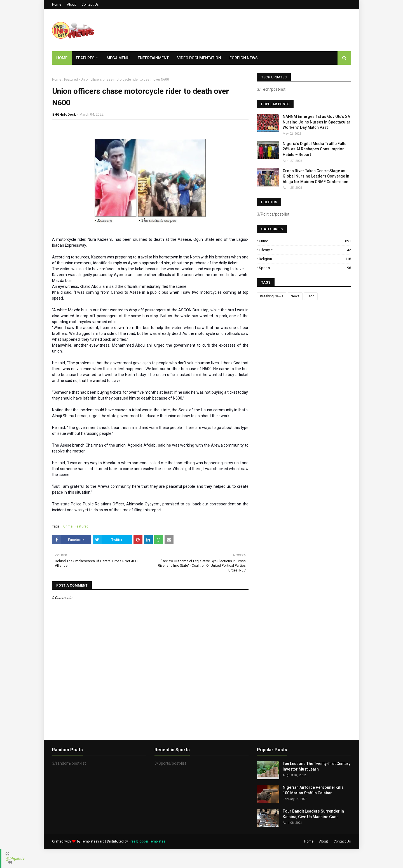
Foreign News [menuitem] (244, 58)
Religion (305, 259)
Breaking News (272, 296)
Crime (68, 526)
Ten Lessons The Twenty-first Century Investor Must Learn (317, 766)
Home (57, 4)
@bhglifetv (15, 858)
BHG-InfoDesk (64, 115)
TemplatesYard (93, 841)
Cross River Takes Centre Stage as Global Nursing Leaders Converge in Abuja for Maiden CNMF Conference (316, 176)
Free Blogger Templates (147, 841)
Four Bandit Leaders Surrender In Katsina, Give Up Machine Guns (313, 814)
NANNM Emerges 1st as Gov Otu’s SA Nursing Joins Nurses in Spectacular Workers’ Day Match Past (317, 122)
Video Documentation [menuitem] (199, 58)
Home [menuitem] (62, 58)
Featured (71, 80)
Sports (305, 268)
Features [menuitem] (85, 58)
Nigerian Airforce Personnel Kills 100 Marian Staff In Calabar (313, 790)
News (295, 296)
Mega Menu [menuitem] (118, 58)
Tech (311, 296)
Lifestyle (305, 250)
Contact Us (90, 4)
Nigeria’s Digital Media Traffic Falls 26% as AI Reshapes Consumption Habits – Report (315, 149)
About (71, 4)
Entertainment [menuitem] (153, 58)
